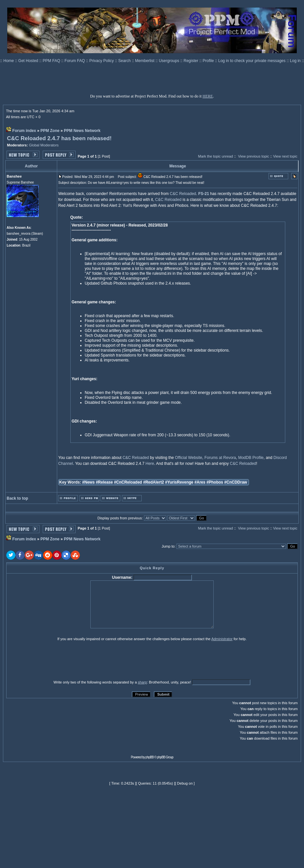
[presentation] (57, 660)
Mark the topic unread (215, 156)
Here (150, 464)
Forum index (24, 131)
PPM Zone (50, 131)
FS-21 (204, 194)
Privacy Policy (102, 61)
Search (125, 61)
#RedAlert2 (154, 482)
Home (9, 61)
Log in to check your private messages (252, 61)
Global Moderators (44, 145)
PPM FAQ (52, 61)
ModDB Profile (251, 458)
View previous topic (254, 156)
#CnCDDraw (235, 482)
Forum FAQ (75, 61)
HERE (208, 96)
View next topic (285, 156)
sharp (142, 682)
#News (88, 482)
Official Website (188, 458)
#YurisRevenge (179, 482)
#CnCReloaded (128, 482)
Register (192, 61)
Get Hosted (29, 61)
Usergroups (169, 61)
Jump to (168, 546)
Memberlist (145, 61)
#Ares (200, 482)
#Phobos (215, 482)
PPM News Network (82, 131)
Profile (209, 61)
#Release (104, 482)
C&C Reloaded (183, 194)
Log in (295, 61)
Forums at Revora (220, 458)
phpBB (150, 757)
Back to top (17, 498)
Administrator (222, 639)
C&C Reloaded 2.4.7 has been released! (59, 138)
